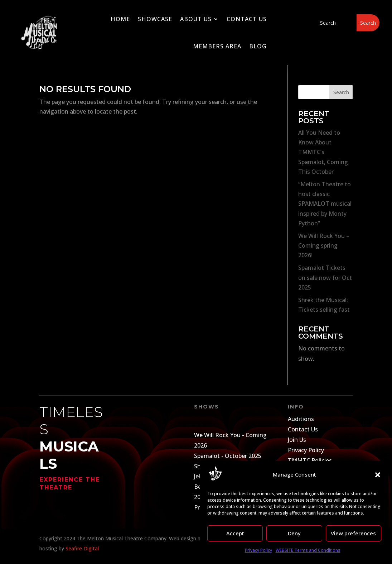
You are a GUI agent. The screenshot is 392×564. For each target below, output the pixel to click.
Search (341, 92)
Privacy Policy (258, 550)
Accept (235, 533)
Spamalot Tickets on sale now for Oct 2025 (325, 277)
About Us (196, 19)
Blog (258, 46)
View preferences (353, 533)
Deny (294, 533)
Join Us (297, 440)
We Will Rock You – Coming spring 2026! (324, 245)
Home (120, 19)
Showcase (155, 19)
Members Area (217, 46)
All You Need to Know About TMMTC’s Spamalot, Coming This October (323, 152)
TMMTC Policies (310, 460)
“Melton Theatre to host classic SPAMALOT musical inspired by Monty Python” (325, 204)
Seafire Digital (82, 548)
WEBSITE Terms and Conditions (308, 550)
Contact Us (247, 19)
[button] (378, 475)
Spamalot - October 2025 (228, 456)
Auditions (301, 419)
